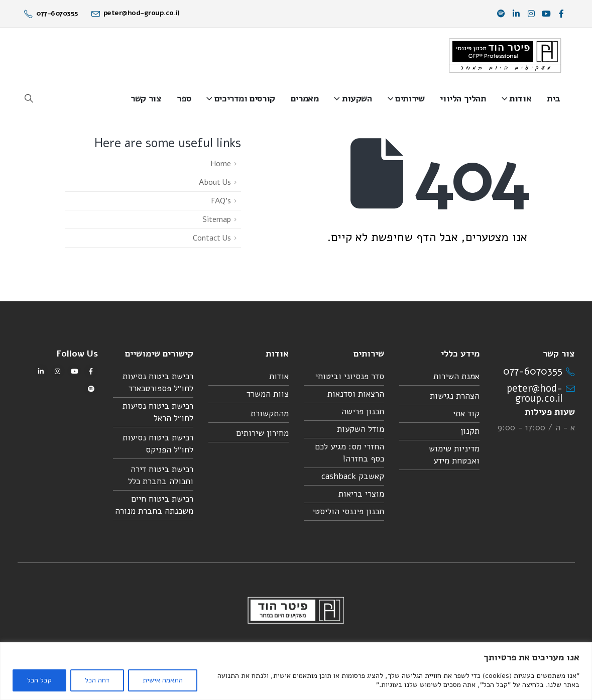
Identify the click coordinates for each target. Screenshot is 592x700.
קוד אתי (466, 414)
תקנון (470, 431)
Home (221, 164)
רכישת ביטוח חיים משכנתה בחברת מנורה (154, 505)
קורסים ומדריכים (245, 98)
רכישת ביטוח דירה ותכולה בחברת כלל (161, 475)
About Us (215, 182)
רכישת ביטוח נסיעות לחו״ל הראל (158, 412)
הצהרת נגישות (455, 396)
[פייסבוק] (561, 14)
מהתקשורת (270, 414)
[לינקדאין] (516, 14)
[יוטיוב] (546, 14)
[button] (29, 99)
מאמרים (305, 98)
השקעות (357, 98)
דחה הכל (97, 680)
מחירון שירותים (262, 433)
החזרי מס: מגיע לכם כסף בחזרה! (349, 453)
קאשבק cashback (353, 476)
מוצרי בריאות (361, 494)
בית (554, 98)
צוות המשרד (268, 394)
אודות (520, 98)
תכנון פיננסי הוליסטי (348, 511)
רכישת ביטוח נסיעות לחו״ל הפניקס (158, 444)
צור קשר (146, 98)
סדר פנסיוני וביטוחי (350, 376)
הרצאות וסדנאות (356, 394)
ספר (184, 98)
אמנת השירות (456, 376)
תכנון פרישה (363, 412)
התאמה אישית (163, 680)
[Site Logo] (505, 55)
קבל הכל (39, 680)
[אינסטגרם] (531, 14)
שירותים (410, 98)
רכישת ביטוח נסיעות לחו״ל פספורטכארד (158, 382)
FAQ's (221, 201)
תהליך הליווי (463, 98)
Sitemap (217, 219)
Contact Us (212, 238)
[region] (296, 671)
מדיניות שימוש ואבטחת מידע (454, 455)
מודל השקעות (361, 429)
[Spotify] (501, 14)
